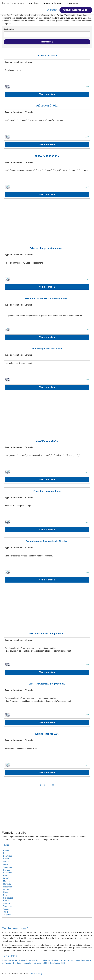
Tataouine (7, 906)
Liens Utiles (9, 956)
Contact (33, 974)
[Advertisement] (47, 223)
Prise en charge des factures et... (47, 248)
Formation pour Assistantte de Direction (47, 541)
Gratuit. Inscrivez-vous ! (76, 10)
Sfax (5, 895)
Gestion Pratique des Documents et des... (47, 298)
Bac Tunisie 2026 (58, 963)
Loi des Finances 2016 (47, 734)
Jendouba (7, 867)
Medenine (7, 887)
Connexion (52, 10)
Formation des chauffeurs (47, 491)
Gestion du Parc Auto (47, 56)
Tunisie (7, 845)
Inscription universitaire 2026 (36, 963)
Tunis (6, 912)
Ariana (6, 850)
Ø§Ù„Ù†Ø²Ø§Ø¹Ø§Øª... (47, 156)
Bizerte (6, 859)
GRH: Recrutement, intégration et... (47, 634)
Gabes (6, 862)
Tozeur (6, 909)
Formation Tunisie (10, 960)
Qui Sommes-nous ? (15, 928)
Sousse (6, 904)
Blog (38, 960)
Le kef (6, 878)
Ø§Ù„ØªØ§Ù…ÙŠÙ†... (47, 441)
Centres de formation (53, 3)
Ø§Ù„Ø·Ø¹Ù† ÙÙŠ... (47, 106)
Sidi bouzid (8, 898)
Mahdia (6, 881)
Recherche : (9, 29)
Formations (33, 3)
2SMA (87, 87)
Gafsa (6, 864)
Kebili (6, 876)
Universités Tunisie (50, 960)
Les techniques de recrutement (47, 349)
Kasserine (8, 873)
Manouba (7, 884)
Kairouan (7, 870)
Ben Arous (8, 856)
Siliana (6, 901)
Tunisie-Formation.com (13, 3)
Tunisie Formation (27, 960)
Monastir (7, 889)
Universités (72, 3)
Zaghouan (8, 915)
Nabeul (6, 892)
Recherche (47, 42)
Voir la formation (47, 94)
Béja (5, 853)
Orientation (17, 963)
